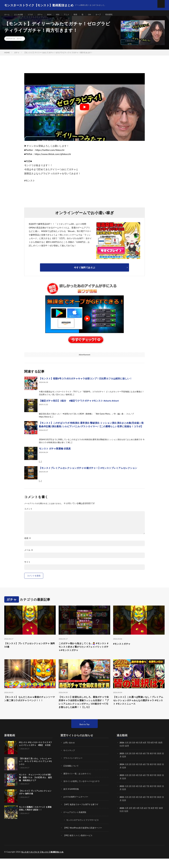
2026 (122, 753)
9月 (157, 764)
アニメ (72, 15)
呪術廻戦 (118, 15)
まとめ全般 (20, 15)
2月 (131, 753)
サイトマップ (70, 761)
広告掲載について (72, 776)
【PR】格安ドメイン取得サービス (79, 845)
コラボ (33, 15)
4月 (138, 753)
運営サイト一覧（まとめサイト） (79, 784)
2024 (122, 775)
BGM (54, 15)
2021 (122, 807)
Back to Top (84, 735)
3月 (134, 753)
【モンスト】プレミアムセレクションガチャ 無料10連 (29, 649)
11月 (122, 767)
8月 (153, 764)
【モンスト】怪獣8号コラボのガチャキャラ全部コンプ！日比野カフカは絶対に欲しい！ (85, 382)
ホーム (7, 15)
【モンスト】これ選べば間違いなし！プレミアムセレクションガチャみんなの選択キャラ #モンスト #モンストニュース (138, 706)
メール (29, 553)
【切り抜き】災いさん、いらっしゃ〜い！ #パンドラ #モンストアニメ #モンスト (35, 772)
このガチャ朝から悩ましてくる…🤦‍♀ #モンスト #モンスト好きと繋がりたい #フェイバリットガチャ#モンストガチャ (84, 651)
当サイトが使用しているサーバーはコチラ (83, 792)
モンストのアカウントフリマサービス (84, 830)
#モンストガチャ (123, 647)
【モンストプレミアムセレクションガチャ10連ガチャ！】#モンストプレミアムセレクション (88, 471)
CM (97, 15)
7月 (150, 764)
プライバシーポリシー (74, 769)
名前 (28, 541)
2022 (122, 796)
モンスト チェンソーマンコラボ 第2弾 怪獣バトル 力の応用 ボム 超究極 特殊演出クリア (35, 788)
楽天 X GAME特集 (72, 799)
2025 (122, 764)
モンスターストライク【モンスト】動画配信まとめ (44, 861)
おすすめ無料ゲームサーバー (77, 807)
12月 (127, 767)
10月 (162, 764)
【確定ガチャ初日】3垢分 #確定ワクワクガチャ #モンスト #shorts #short (79, 404)
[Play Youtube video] (84, 110)
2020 (122, 818)
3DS (62, 15)
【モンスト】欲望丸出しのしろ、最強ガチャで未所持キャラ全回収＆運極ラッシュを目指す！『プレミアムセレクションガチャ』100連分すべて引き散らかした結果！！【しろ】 (84, 710)
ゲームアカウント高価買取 (76, 822)
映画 (82, 15)
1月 (127, 753)
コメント (28, 512)
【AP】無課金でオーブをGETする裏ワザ (82, 814)
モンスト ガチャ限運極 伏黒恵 (55, 452)
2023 (122, 786)
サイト (27, 565)
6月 (146, 764)
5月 (142, 764)
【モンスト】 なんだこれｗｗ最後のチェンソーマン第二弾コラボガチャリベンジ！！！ (29, 706)
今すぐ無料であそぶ (84, 271)
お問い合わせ (70, 753)
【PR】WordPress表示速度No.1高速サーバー (84, 837)
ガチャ (44, 15)
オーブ (106, 15)
